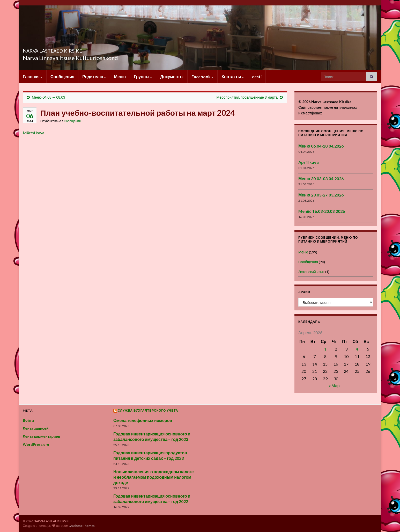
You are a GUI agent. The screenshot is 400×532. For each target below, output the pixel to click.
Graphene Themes (82, 526)
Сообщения (62, 76)
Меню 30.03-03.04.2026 (321, 178)
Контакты (233, 76)
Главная (33, 76)
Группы (143, 76)
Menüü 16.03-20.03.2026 (322, 211)
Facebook (202, 76)
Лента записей (36, 428)
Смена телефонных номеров (143, 420)
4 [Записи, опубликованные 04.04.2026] (357, 349)
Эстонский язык (311, 272)
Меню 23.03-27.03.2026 (321, 195)
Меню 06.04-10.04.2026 (321, 146)
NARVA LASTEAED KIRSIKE (72, 49)
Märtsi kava (34, 133)
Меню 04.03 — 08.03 (49, 97)
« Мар (334, 386)
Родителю (94, 76)
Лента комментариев (41, 436)
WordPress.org (36, 444)
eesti (257, 76)
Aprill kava (309, 162)
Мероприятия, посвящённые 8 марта (247, 97)
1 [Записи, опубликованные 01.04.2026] (325, 349)
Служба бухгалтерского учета (148, 410)
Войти (28, 420)
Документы (172, 76)
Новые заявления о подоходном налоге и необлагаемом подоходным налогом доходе (154, 477)
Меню (120, 76)
